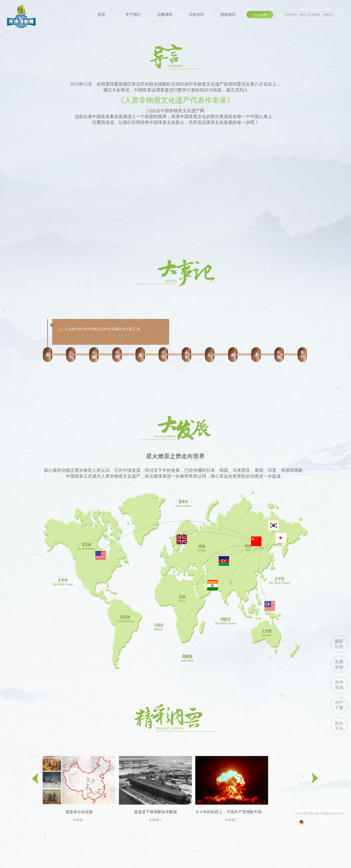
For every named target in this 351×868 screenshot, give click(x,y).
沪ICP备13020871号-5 (330, 818)
